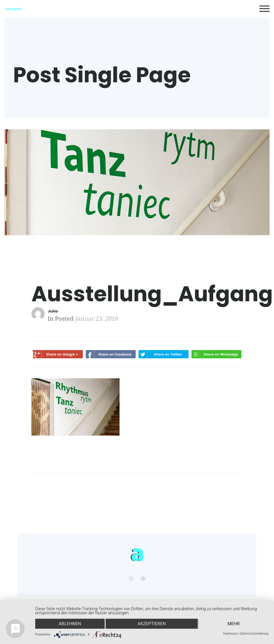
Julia (53, 311)
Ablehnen (70, 624)
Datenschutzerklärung (254, 634)
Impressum (231, 634)
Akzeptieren (152, 624)
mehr (233, 624)
